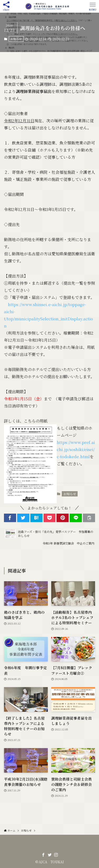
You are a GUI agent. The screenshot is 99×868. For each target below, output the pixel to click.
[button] (93, 6)
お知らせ (16, 39)
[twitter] (50, 855)
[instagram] (56, 855)
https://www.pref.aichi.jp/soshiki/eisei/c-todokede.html (76, 449)
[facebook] (43, 855)
